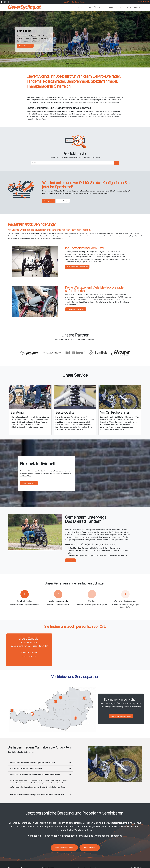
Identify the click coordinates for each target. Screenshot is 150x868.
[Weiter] (142, 39)
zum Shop (70, 560)
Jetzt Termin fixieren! (64, 848)
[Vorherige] (7, 39)
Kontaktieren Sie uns (29, 483)
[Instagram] (5, 2)
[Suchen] (117, 163)
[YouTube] (8, 2)
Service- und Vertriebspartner (121, 716)
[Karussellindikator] (67, 63)
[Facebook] (2, 2)
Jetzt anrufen (90, 848)
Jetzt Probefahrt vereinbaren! (77, 267)
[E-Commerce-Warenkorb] (143, 2)
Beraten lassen (63, 201)
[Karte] (98, 650)
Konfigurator (48, 201)
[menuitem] (81, 7)
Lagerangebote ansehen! (76, 309)
